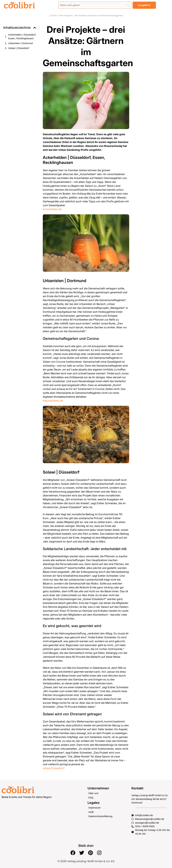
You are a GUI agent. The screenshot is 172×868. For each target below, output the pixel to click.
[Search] (95, 5)
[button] (35, 28)
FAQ (91, 798)
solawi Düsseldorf (54, 768)
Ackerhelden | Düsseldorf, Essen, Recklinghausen (22, 36)
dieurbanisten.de (53, 401)
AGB (91, 812)
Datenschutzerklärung (100, 816)
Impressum (94, 808)
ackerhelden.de (52, 209)
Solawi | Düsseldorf (19, 48)
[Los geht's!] (144, 5)
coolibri (53, 15)
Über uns (93, 793)
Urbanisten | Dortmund (21, 43)
